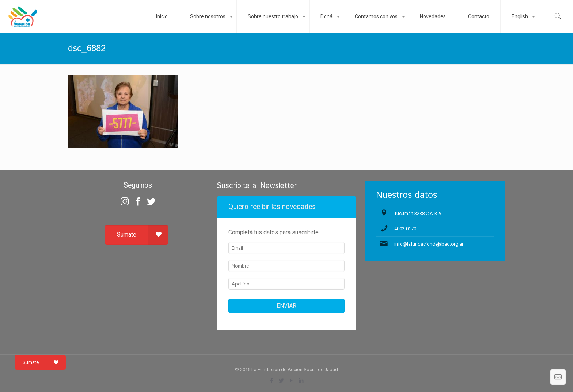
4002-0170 (405, 229)
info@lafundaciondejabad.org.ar (429, 244)
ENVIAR (286, 306)
